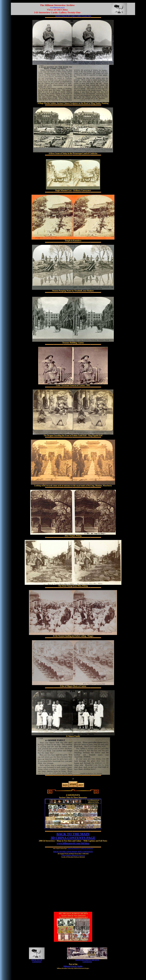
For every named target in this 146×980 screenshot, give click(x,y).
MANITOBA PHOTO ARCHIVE (87, 960)
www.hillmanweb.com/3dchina (73, 843)
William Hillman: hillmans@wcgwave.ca (73, 855)
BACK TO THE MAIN (73, 834)
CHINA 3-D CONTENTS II (87, 848)
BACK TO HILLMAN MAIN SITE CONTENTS (73, 852)
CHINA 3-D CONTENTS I (73, 848)
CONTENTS (37, 962)
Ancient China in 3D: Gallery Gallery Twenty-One (73, 16)
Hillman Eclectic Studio (73, 966)
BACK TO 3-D (37, 960)
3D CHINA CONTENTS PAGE (73, 838)
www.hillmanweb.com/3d (57, 7)
